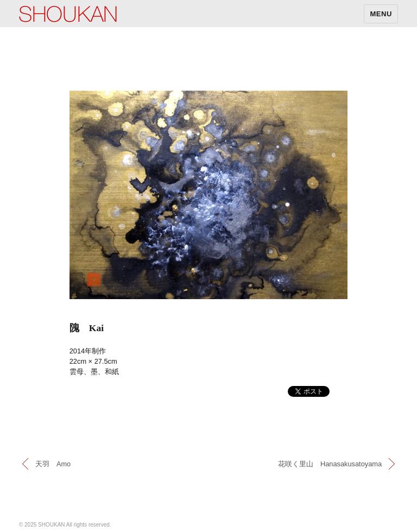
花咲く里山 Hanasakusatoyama (330, 464)
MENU (381, 14)
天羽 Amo (53, 464)
